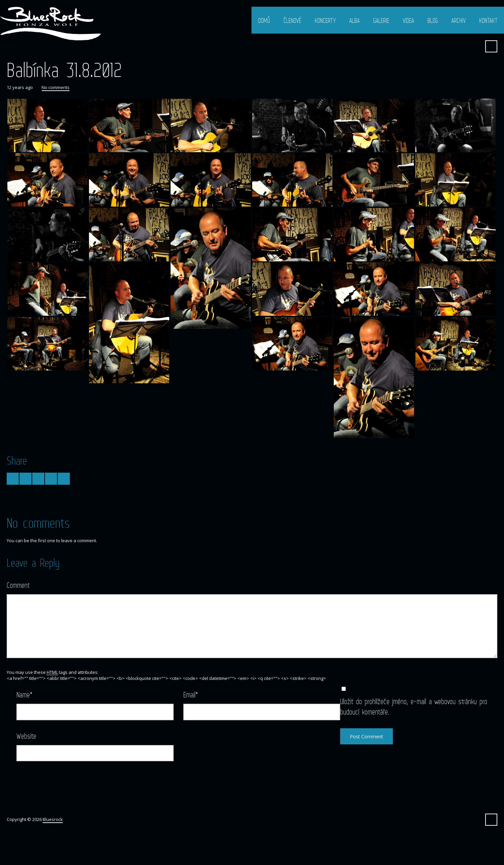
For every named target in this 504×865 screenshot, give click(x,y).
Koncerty (325, 20)
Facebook (475, 46)
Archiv (459, 20)
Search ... (491, 46)
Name (25, 695)
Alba (354, 20)
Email (191, 695)
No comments (56, 87)
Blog (433, 20)
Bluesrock (53, 819)
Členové (292, 20)
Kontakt (488, 20)
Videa (408, 20)
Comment (18, 585)
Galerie (381, 20)
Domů (264, 20)
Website (26, 736)
